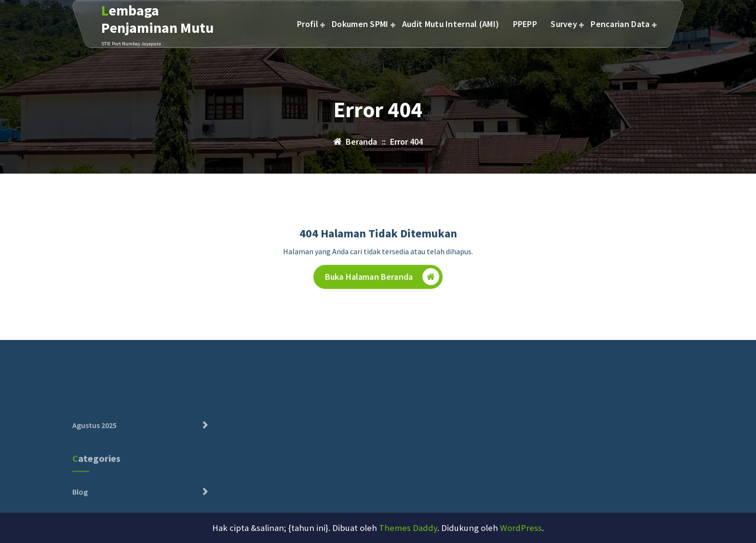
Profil (308, 24)
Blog (80, 509)
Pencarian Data (620, 24)
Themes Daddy (408, 528)
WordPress (521, 528)
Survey (564, 24)
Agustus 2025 (94, 443)
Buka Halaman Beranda (382, 279)
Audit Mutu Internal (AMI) (451, 24)
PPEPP (525, 24)
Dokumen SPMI (360, 24)
